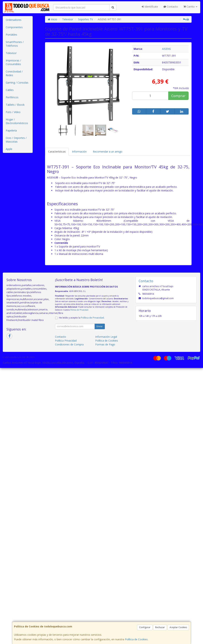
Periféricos (12, 97)
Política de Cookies (136, 639)
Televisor (11, 53)
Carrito (190, 7)
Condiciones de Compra (69, 344)
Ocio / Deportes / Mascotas (16, 140)
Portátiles (11, 35)
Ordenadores (14, 20)
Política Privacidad (66, 341)
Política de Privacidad (79, 310)
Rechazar (160, 627)
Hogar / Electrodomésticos (17, 121)
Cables (10, 90)
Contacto (171, 7)
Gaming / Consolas (17, 83)
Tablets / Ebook (15, 105)
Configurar (145, 627)
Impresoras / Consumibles (13, 62)
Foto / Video (13, 112)
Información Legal (106, 337)
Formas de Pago (105, 344)
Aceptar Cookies (178, 627)
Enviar (100, 326)
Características (57, 152)
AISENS (166, 49)
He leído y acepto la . (82, 318)
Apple (9, 149)
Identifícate (150, 7)
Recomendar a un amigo (108, 152)
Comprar (178, 96)
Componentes (14, 27)
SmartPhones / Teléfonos (15, 44)
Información (79, 152)
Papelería (11, 130)
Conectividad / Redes (14, 73)
